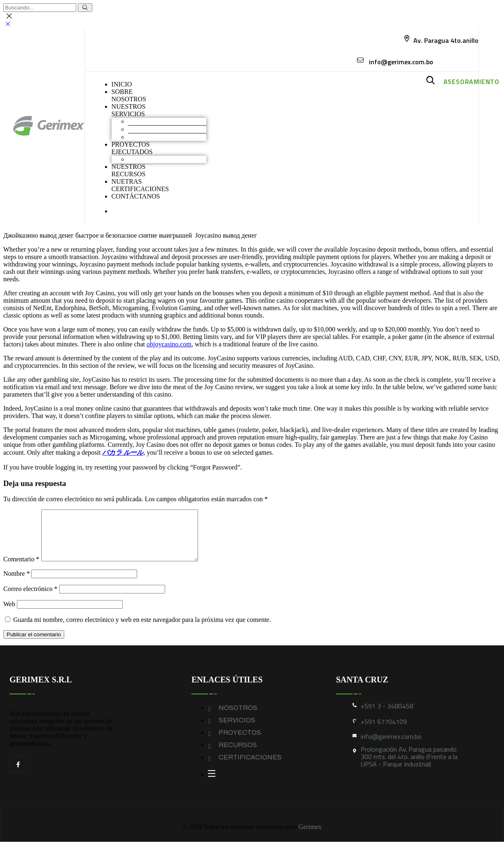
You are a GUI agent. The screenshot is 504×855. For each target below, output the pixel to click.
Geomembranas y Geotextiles (167, 137)
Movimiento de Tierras (158, 121)
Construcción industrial (159, 129)
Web (9, 614)
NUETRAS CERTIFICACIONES (140, 185)
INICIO (122, 84)
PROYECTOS (240, 742)
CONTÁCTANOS (136, 196)
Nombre (16, 583)
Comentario (21, 569)
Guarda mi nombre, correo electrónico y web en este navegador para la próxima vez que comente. (142, 630)
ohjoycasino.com (169, 344)
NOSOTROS (238, 718)
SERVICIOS (237, 730)
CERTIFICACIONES (250, 767)
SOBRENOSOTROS (129, 95)
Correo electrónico (30, 599)
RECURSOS (238, 755)
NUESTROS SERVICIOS (129, 110)
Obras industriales (152, 159)
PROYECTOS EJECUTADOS (132, 148)
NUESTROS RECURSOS (129, 170)
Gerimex (310, 837)
